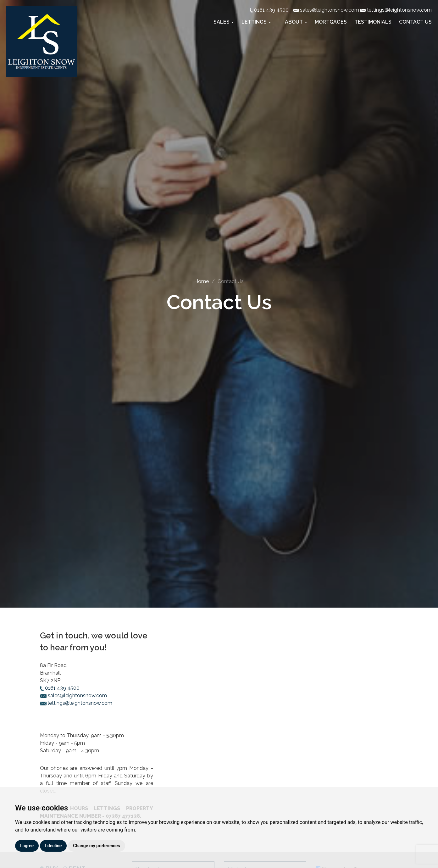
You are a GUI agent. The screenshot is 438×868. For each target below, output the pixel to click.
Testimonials (373, 22)
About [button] (297, 22)
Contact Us (415, 22)
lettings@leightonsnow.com (76, 703)
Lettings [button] (257, 22)
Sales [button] (224, 22)
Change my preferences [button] (96, 846)
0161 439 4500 (60, 688)
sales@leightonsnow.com (73, 696)
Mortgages (331, 22)
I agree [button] (27, 846)
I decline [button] (53, 846)
